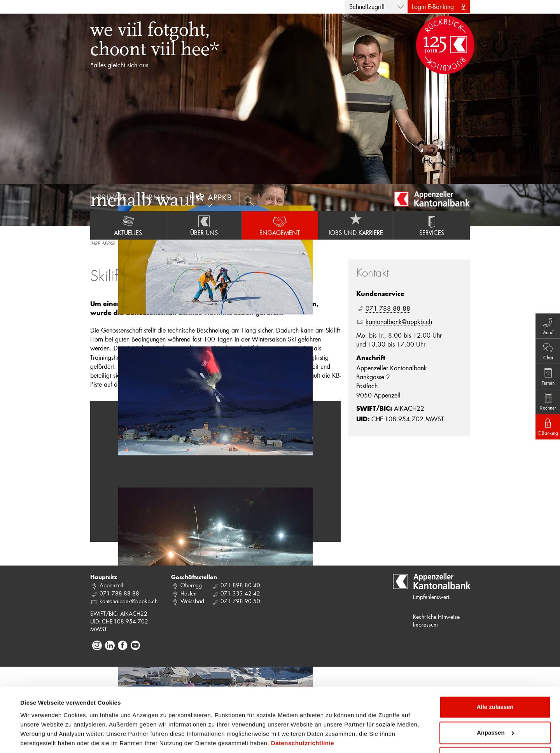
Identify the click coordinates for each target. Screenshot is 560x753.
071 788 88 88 (388, 308)
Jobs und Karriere (356, 225)
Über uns (204, 225)
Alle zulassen (495, 680)
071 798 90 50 (240, 601)
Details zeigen (40, 738)
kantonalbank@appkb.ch (399, 321)
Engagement (280, 225)
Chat (545, 347)
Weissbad (192, 601)
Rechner (545, 405)
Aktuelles (128, 225)
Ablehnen (495, 731)
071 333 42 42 (240, 593)
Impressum (425, 624)
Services (432, 225)
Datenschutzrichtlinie (303, 716)
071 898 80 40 (240, 585)
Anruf (545, 319)
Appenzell (111, 585)
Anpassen (495, 706)
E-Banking (545, 434)
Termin (545, 376)
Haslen (188, 593)
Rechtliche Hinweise (436, 617)
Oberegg (191, 585)
